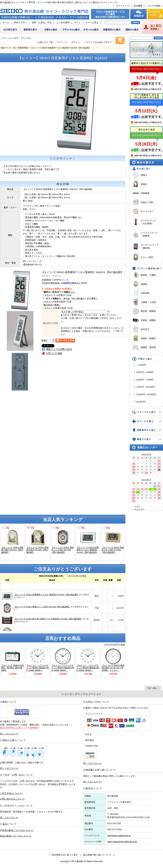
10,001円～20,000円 (146, 394)
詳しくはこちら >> (9, 734)
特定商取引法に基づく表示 (65, 855)
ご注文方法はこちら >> (11, 793)
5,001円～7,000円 (145, 380)
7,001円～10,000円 (145, 387)
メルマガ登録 (154, 6)
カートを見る (92, 22)
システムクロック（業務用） (149, 234)
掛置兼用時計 (23, 48)
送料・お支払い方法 (42, 22)
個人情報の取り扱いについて (97, 855)
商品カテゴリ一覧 (8, 48)
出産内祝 (145, 293)
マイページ (62, 42)
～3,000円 (141, 365)
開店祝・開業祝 (148, 311)
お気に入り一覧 (45, 42)
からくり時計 (147, 257)
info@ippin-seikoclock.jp (119, 836)
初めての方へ (21, 22)
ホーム (6, 22)
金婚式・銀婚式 (148, 338)
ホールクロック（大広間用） (148, 222)
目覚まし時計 (147, 202)
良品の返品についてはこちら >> (16, 836)
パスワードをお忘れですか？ (98, 42)
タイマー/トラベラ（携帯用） (150, 247)
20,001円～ (142, 402)
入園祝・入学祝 (148, 302)
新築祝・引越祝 (148, 275)
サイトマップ (122, 6)
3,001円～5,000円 (145, 372)
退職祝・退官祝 (148, 347)
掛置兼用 (145, 193)
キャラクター (147, 211)
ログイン (76, 42)
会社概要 (138, 6)
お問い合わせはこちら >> (12, 799)
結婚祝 (144, 284)
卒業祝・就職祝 (148, 320)
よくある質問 (63, 22)
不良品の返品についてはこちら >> (17, 830)
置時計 (144, 184)
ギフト (77, 22)
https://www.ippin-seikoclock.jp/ (122, 842)
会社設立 (145, 329)
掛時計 (144, 175)
